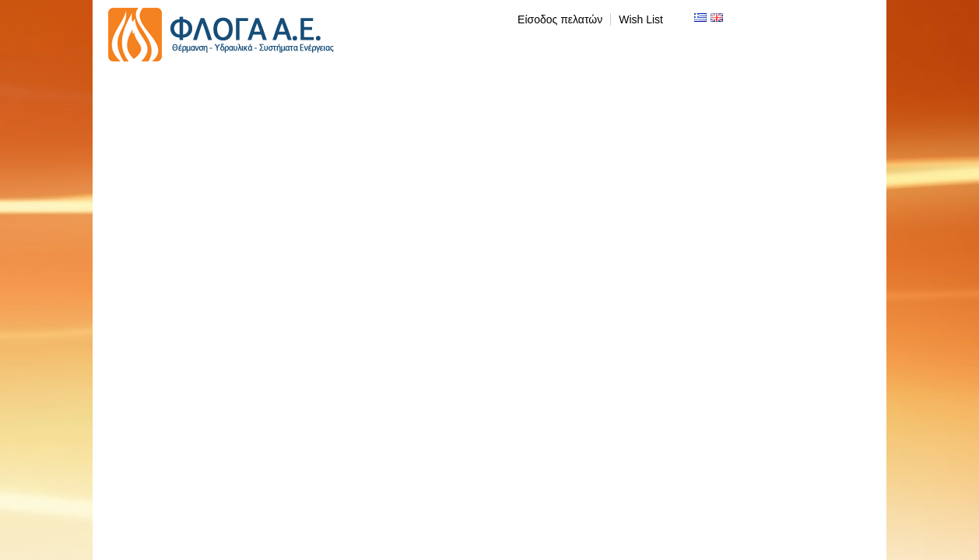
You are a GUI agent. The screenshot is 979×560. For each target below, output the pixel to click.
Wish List (641, 19)
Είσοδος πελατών (560, 19)
